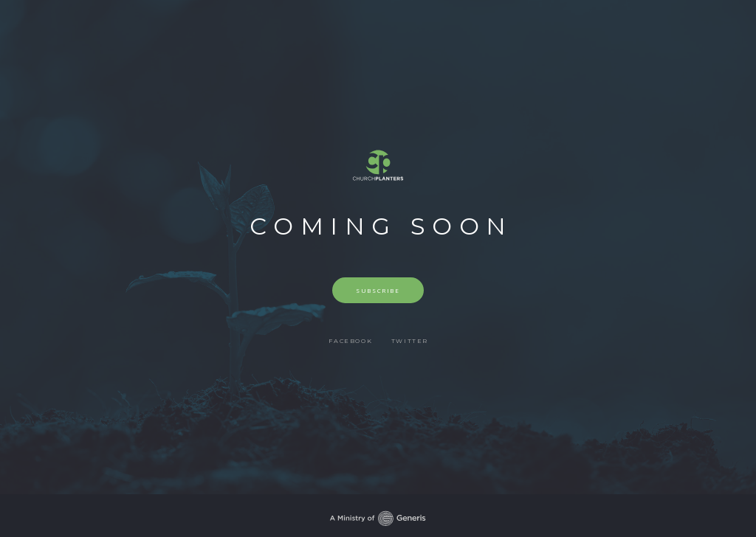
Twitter (410, 341)
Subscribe (378, 290)
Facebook (350, 341)
